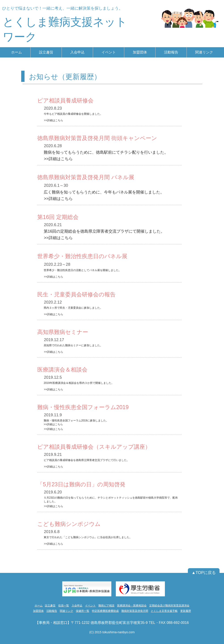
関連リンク (66, 611)
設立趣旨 (50, 606)
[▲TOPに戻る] (204, 573)
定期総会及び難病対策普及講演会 (169, 606)
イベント (90, 606)
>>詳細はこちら (54, 120)
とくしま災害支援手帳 (164, 611)
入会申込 (77, 606)
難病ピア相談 (106, 606)
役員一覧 (64, 606)
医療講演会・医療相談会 (132, 606)
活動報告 (52, 611)
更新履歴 (186, 611)
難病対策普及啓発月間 (135, 611)
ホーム (39, 606)
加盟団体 (38, 611)
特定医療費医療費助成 (105, 611)
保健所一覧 (83, 611)
